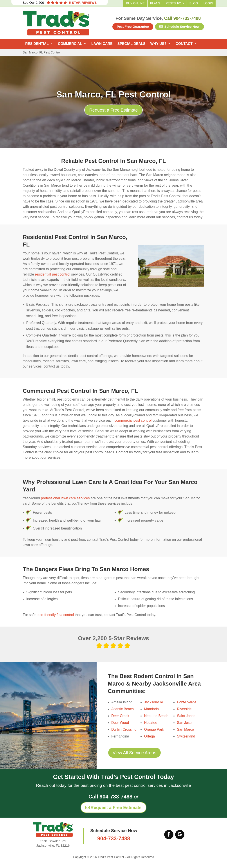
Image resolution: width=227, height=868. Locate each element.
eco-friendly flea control (56, 615)
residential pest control (52, 274)
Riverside (184, 709)
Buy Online (135, 3)
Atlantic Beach (123, 709)
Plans (155, 3)
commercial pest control (133, 420)
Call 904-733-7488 (183, 18)
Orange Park (154, 729)
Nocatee (151, 723)
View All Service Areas (134, 753)
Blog (194, 3)
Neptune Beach (156, 716)
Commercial (70, 44)
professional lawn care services (65, 498)
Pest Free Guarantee (133, 27)
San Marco (185, 729)
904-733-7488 (114, 838)
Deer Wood (120, 723)
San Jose (184, 723)
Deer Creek (120, 716)
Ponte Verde (187, 702)
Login (208, 3)
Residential (37, 44)
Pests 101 (174, 3)
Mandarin (151, 709)
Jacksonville (153, 702)
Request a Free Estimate (113, 110)
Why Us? (158, 44)
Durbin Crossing (124, 729)
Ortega (149, 736)
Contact (184, 44)
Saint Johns (186, 716)
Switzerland (186, 736)
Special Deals (132, 44)
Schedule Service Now (179, 27)
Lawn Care (102, 44)
